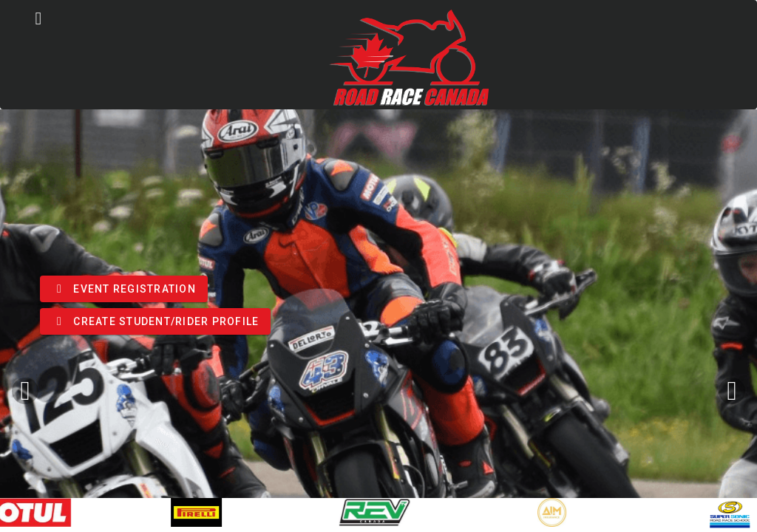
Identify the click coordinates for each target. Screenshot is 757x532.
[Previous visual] (25, 391)
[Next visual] (732, 391)
